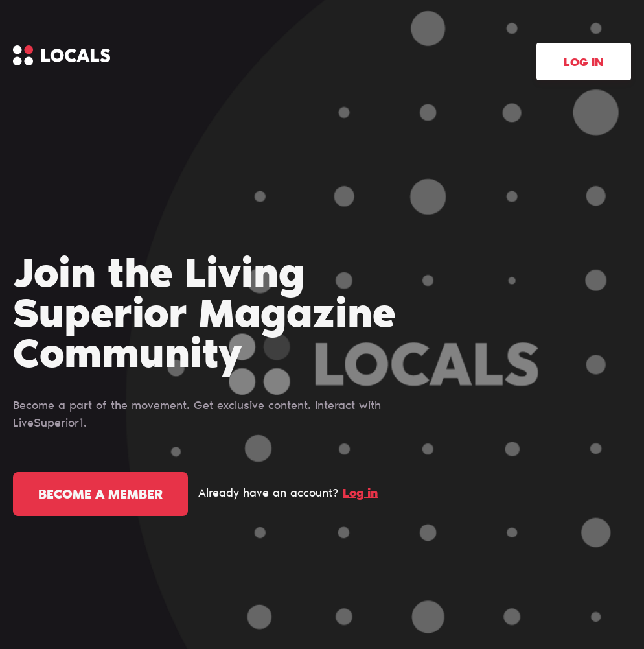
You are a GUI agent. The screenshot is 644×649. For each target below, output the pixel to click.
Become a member (100, 495)
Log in (584, 64)
